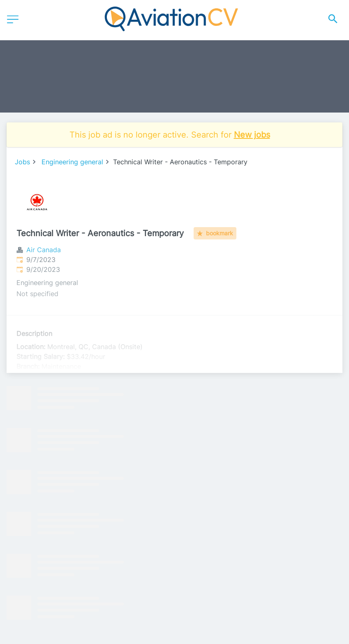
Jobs (22, 162)
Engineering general (72, 162)
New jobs (252, 135)
